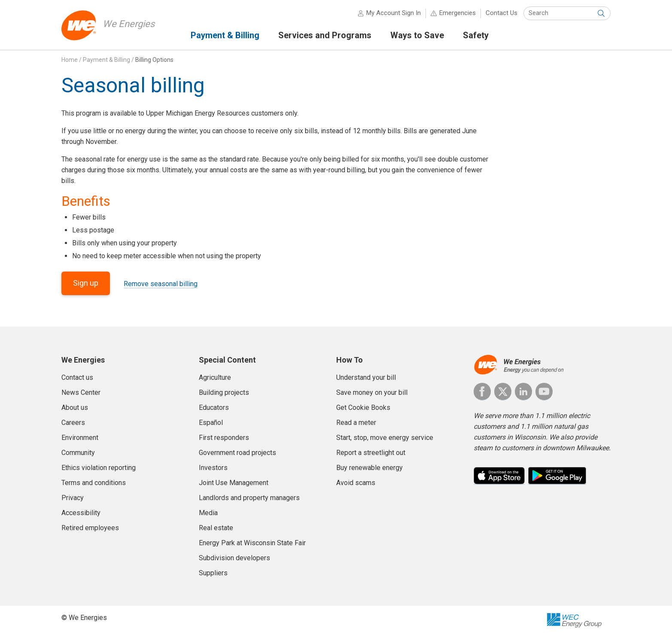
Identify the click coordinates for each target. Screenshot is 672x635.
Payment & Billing (106, 60)
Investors (213, 468)
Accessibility (81, 513)
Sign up (86, 283)
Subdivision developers (234, 558)
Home (70, 60)
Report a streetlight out (371, 453)
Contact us (77, 377)
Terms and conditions (94, 483)
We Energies (129, 24)
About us (75, 408)
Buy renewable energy (369, 468)
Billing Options (154, 60)
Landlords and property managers (249, 498)
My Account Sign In (394, 13)
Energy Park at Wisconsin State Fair (252, 543)
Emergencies (458, 13)
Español (211, 423)
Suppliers (213, 573)
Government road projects (237, 453)
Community (78, 453)
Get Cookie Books (363, 408)
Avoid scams (356, 483)
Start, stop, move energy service (385, 438)
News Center (81, 392)
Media (208, 513)
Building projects (224, 392)
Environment (80, 438)
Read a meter (356, 423)
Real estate (216, 528)
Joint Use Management (234, 483)
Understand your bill (366, 377)
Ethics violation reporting (99, 468)
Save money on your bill (372, 392)
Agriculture (215, 377)
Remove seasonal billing (161, 284)
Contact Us (502, 13)
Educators (214, 408)
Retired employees (90, 528)
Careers (73, 423)
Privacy (73, 498)
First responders (224, 438)
